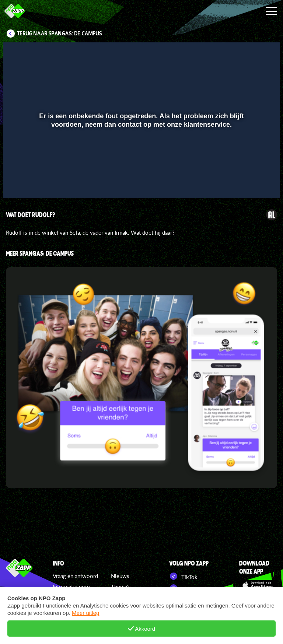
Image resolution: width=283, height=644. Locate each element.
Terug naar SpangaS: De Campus (60, 34)
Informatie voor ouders (71, 591)
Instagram (187, 588)
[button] (18, 182)
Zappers (120, 597)
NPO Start (187, 623)
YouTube (185, 600)
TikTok (183, 576)
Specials (121, 608)
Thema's (121, 587)
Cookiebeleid (69, 606)
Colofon (63, 627)
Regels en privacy (74, 616)
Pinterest (186, 612)
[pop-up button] (250, 182)
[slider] (141, 167)
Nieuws (120, 576)
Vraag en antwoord (75, 576)
